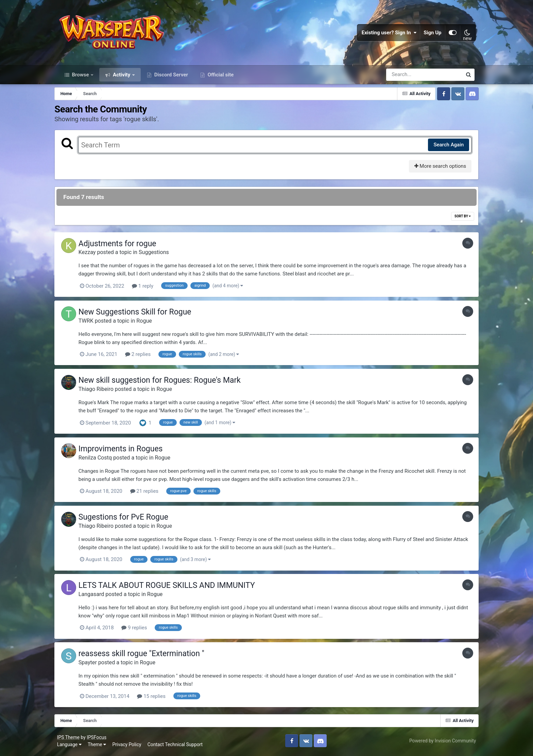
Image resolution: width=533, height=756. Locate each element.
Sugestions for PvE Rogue (129, 519)
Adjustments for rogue (123, 247)
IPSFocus (98, 738)
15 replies (157, 697)
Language (71, 745)
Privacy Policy (128, 745)
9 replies (140, 629)
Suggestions (159, 255)
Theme (98, 745)
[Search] (405, 77)
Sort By (459, 219)
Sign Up (431, 34)
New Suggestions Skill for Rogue (140, 315)
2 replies (143, 357)
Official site (220, 77)
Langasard (97, 596)
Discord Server (170, 77)
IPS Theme (70, 738)
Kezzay (93, 255)
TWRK (91, 323)
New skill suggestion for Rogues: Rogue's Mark (165, 383)
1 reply (148, 289)
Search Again (444, 148)
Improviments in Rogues (126, 451)
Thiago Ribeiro (101, 391)
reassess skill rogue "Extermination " (147, 655)
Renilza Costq (101, 460)
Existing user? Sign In (388, 34)
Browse (81, 77)
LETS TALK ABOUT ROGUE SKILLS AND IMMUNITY (172, 587)
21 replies (150, 493)
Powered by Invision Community (441, 742)
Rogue (150, 323)
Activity (122, 77)
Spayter (93, 664)
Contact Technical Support (176, 745)
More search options (436, 169)
